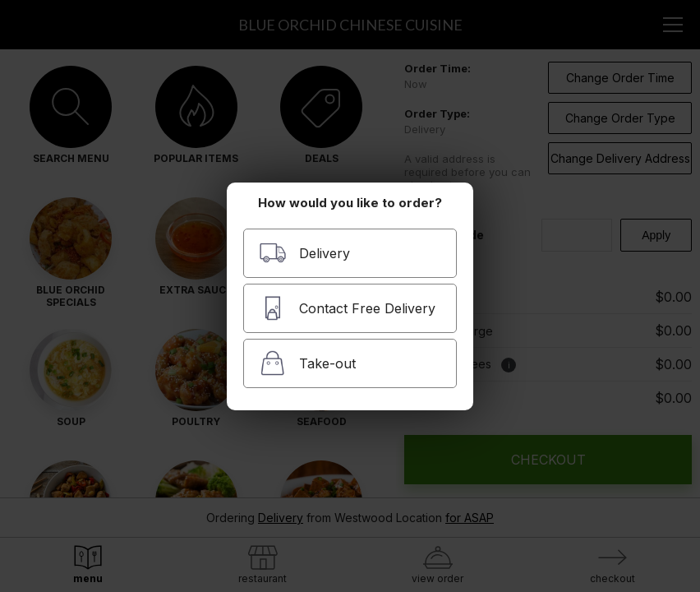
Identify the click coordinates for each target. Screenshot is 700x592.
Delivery (304, 253)
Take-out (307, 363)
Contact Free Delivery (347, 308)
